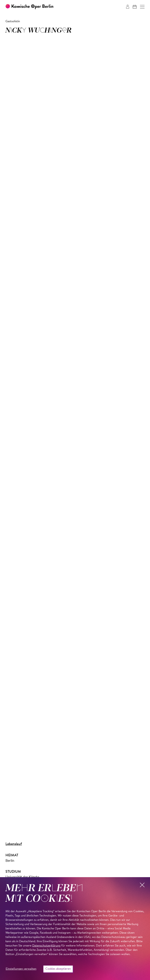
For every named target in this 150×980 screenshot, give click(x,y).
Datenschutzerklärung (46, 946)
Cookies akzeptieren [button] (58, 969)
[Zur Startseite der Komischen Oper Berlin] (29, 7)
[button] (142, 7)
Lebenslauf (14, 844)
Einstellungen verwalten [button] (21, 969)
